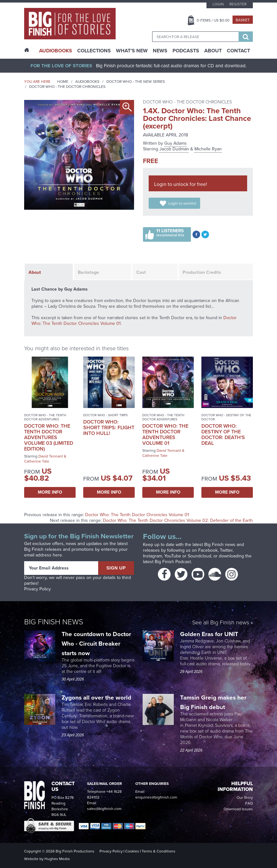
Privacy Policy (37, 589)
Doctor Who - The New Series (136, 82)
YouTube (173, 556)
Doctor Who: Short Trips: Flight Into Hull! (109, 427)
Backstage (88, 272)
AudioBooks (56, 51)
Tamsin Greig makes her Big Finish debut (213, 702)
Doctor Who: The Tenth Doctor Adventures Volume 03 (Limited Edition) (49, 437)
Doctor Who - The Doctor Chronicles (67, 87)
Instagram (152, 556)
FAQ (249, 803)
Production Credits (202, 272)
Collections (94, 51)
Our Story (245, 798)
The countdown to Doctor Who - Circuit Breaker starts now (96, 644)
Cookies (132, 851)
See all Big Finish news (221, 623)
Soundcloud (199, 556)
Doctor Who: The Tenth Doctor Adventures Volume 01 (165, 434)
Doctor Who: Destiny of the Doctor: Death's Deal (223, 434)
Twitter (226, 550)
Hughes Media (57, 859)
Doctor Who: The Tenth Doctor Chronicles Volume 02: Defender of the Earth (178, 520)
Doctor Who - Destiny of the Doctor (226, 417)
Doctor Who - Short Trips (105, 415)
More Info (50, 492)
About (213, 51)
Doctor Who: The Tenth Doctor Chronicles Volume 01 (137, 515)
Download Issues (238, 809)
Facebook (208, 550)
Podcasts (186, 51)
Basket (243, 20)
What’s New (132, 51)
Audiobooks (87, 82)
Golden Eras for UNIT (210, 634)
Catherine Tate (37, 461)
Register (238, 4)
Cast (141, 272)
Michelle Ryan (208, 149)
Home (63, 82)
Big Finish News (54, 622)
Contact (238, 51)
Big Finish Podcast (173, 562)
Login (218, 4)
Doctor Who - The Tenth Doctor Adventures (45, 417)
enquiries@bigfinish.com (156, 797)
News (160, 51)
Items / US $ (213, 20)
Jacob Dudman (174, 149)
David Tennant (51, 456)
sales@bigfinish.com (104, 809)
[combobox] (195, 37)
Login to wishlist (182, 203)
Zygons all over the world (97, 697)
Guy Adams (176, 143)
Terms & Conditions (159, 851)
